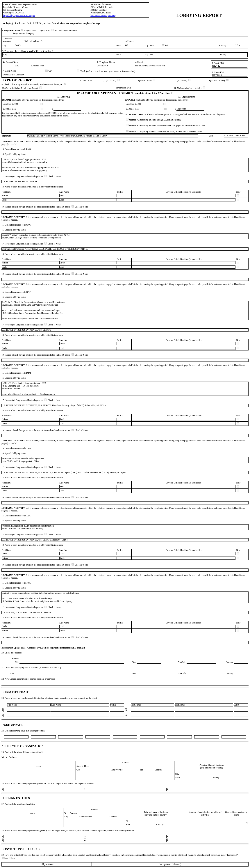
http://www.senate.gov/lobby (103, 15)
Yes (12, 859)
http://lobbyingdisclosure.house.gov (19, 15)
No (5, 859)
